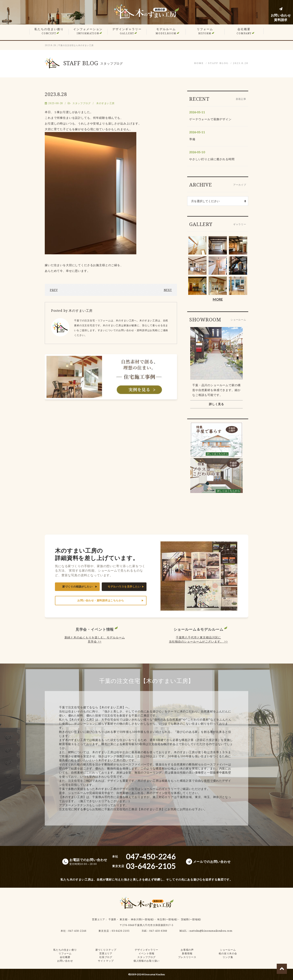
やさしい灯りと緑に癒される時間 (212, 159)
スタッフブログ (82, 103)
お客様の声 (187, 950)
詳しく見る (216, 404)
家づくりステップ (106, 950)
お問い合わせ (65, 961)
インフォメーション (88, 31)
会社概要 (244, 31)
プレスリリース (187, 957)
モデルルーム (166, 31)
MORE (218, 299)
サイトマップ (106, 961)
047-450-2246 (77, 931)
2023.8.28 (241, 63)
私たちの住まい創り (49, 31)
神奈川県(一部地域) (142, 919)
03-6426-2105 (121, 931)
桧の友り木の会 (228, 953)
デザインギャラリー (127, 31)
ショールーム (228, 950)
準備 (192, 139)
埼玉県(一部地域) (167, 919)
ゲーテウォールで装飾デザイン (210, 119)
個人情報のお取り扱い (146, 961)
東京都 (124, 919)
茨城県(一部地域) (191, 919)
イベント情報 (146, 953)
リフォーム (205, 31)
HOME (199, 63)
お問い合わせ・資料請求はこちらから (101, 600)
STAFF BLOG (218, 63)
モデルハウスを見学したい (124, 587)
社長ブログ (106, 957)
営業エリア (98, 919)
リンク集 (228, 957)
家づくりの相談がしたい (77, 587)
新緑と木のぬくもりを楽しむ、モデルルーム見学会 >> (95, 639)
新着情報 (187, 953)
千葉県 (112, 919)
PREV (54, 290)
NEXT (168, 290)
